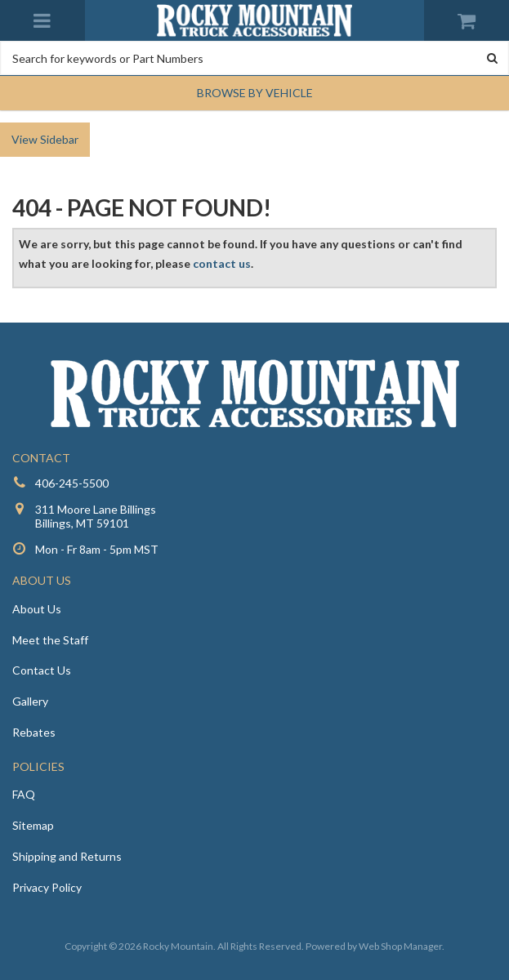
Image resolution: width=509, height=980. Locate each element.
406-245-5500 (72, 483)
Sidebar (59, 139)
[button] (254, 93)
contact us (222, 263)
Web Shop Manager (400, 946)
